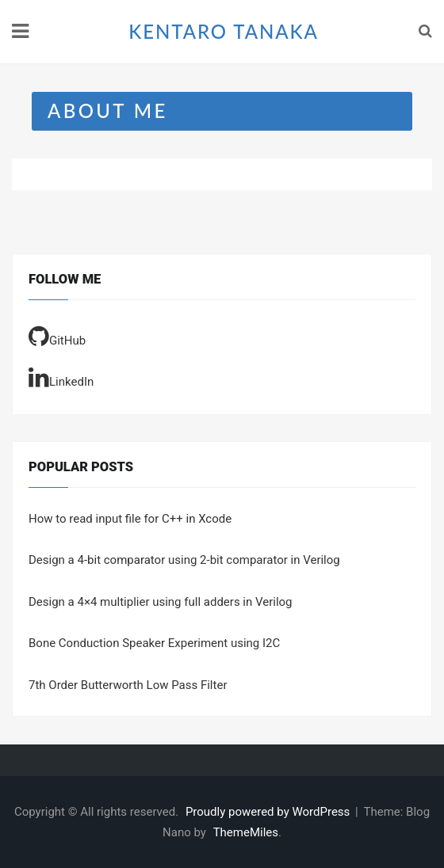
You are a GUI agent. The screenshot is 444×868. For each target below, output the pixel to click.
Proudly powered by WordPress (269, 812)
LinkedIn (61, 377)
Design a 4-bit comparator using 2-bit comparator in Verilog (184, 560)
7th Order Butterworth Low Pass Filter (128, 685)
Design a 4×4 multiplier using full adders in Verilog (161, 602)
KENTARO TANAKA (224, 31)
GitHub (57, 336)
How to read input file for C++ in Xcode (130, 519)
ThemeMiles (246, 832)
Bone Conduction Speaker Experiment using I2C (154, 643)
